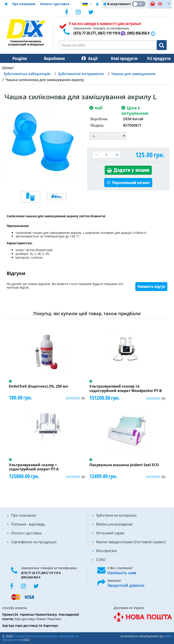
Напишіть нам (122, 573)
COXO (101, 560)
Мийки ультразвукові (114, 524)
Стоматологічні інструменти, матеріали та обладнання (40, 638)
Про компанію (24, 4)
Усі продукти (155, 58)
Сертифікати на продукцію (34, 542)
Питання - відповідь (28, 524)
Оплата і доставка (55, 4)
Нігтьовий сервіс (110, 533)
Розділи (19, 58)
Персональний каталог (131, 183)
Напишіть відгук (151, 286)
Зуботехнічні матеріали (116, 515)
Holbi (168, 636)
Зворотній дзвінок (126, 585)
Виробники (53, 58)
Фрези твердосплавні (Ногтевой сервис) (131, 542)
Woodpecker (107, 551)
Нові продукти (121, 58)
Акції (91, 58)
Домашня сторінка (6, 4)
